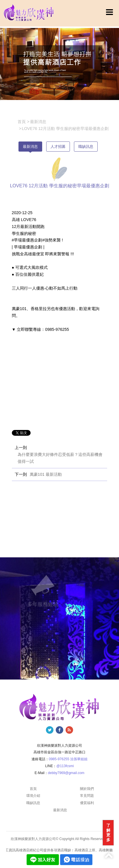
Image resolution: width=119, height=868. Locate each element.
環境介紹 (33, 796)
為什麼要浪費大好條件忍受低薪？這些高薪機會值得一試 (60, 458)
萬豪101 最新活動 (46, 474)
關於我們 (87, 789)
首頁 (33, 789)
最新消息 (30, 147)
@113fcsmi (65, 766)
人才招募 (58, 147)
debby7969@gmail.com (66, 773)
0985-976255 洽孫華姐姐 (68, 759)
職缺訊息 (86, 147)
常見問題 (87, 796)
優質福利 (87, 803)
